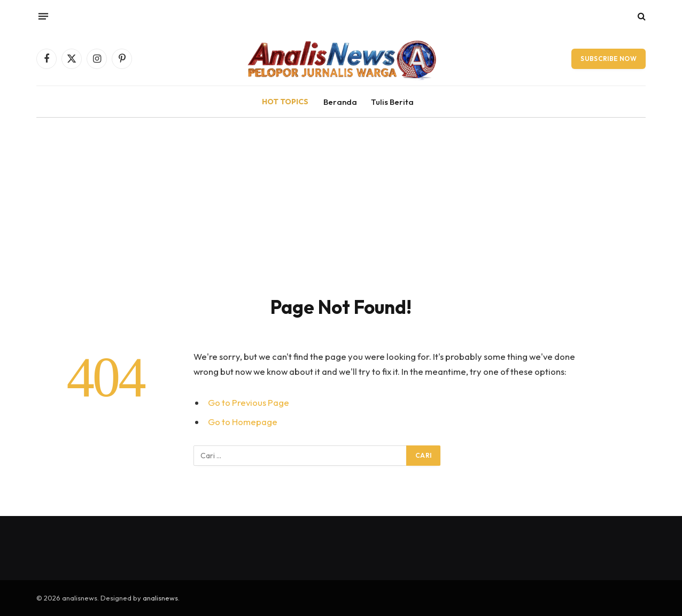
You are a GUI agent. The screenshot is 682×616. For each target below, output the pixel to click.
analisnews (160, 598)
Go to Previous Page (249, 402)
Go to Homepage (243, 422)
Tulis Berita (392, 102)
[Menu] (43, 16)
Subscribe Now (609, 59)
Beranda (340, 102)
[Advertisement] (341, 198)
